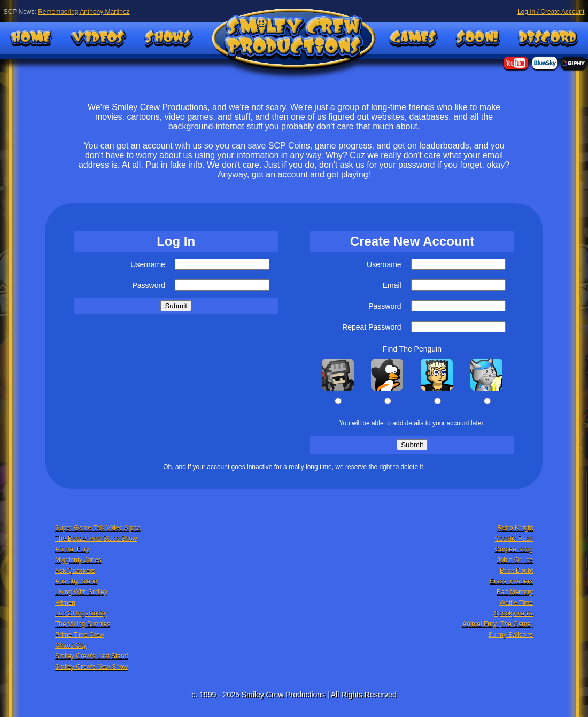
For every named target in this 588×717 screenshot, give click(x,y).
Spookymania (513, 613)
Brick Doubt (516, 571)
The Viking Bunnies (83, 624)
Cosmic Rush (514, 539)
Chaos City (71, 645)
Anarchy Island (76, 581)
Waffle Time (516, 603)
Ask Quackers (75, 571)
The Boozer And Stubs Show (96, 539)
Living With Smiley (81, 592)
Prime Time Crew (80, 635)
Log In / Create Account (551, 12)
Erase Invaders (511, 581)
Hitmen (65, 603)
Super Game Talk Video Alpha (98, 528)
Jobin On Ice (515, 560)
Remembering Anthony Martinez (84, 12)
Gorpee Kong (514, 549)
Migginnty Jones (78, 560)
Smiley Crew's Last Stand (91, 656)
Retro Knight (515, 528)
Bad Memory (515, 592)
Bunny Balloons (511, 635)
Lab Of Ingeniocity (81, 613)
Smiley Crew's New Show (91, 667)
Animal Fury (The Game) (498, 624)
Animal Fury (72, 549)
